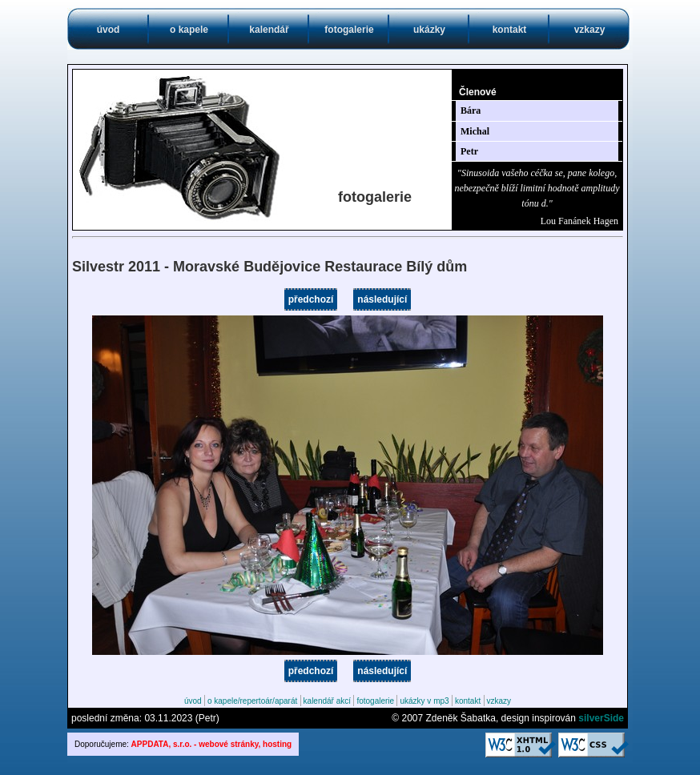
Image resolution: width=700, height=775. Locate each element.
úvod (109, 30)
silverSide (601, 718)
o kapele (189, 30)
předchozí (311, 299)
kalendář (269, 30)
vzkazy (590, 30)
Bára (471, 110)
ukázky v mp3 (424, 701)
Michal (475, 131)
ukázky (429, 30)
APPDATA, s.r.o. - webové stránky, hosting (212, 744)
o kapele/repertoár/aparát (252, 701)
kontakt (510, 30)
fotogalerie (349, 30)
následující (382, 299)
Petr (469, 151)
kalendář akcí (327, 701)
